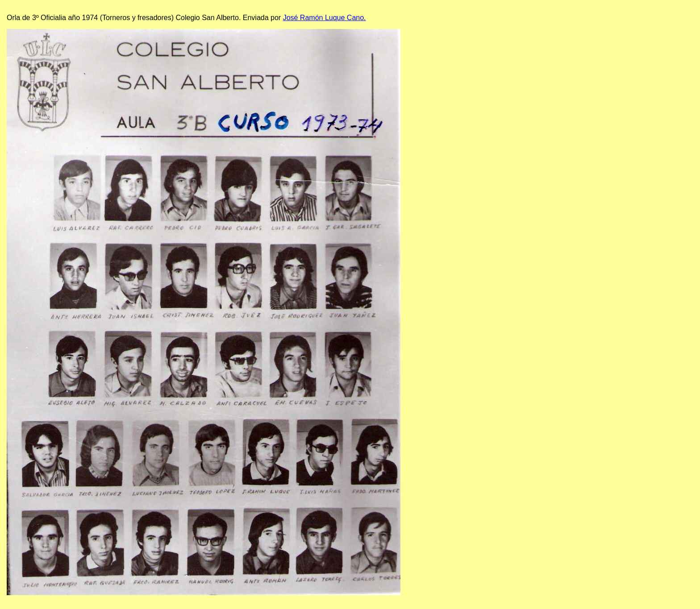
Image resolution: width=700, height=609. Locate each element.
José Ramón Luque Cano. (325, 18)
